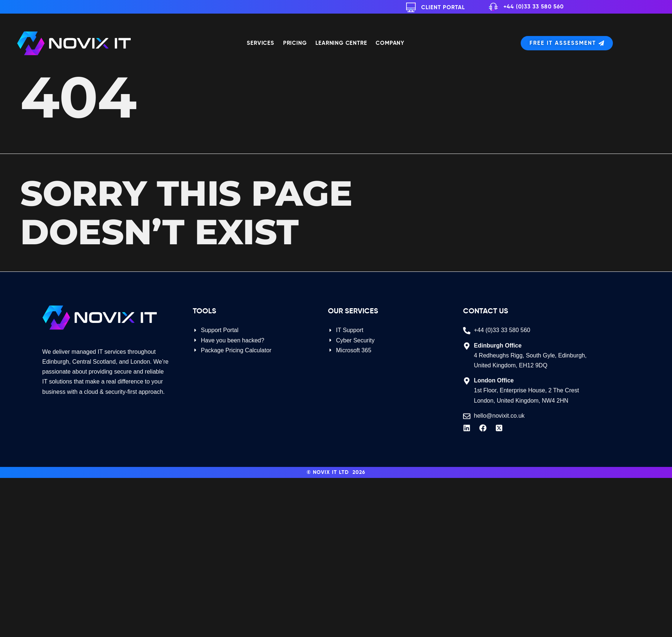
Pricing (295, 43)
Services (260, 43)
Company (390, 43)
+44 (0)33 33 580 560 (534, 7)
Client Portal (443, 8)
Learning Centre (341, 43)
